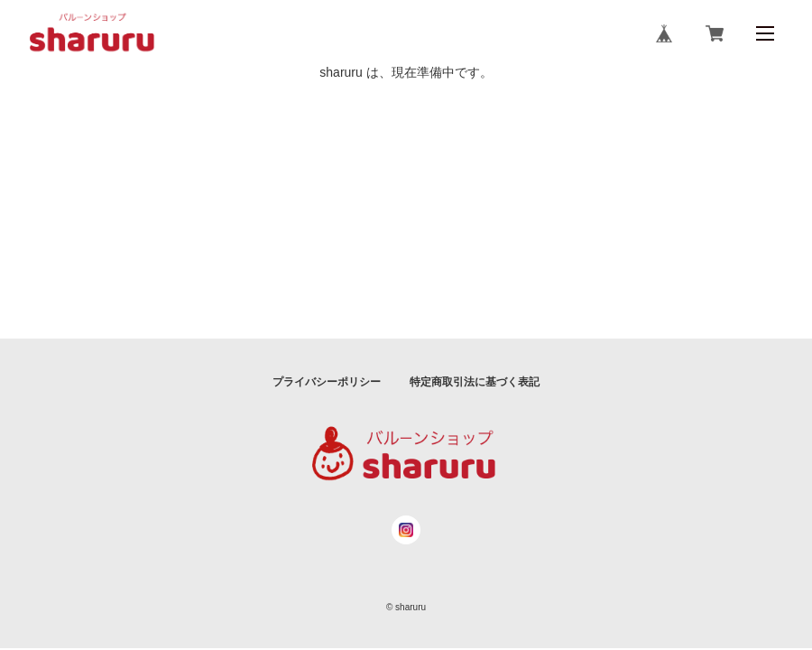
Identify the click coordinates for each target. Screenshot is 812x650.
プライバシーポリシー (327, 382)
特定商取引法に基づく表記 (475, 382)
